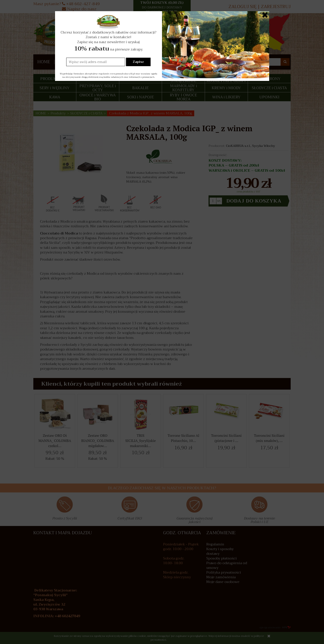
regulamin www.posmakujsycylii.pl (117, 74)
